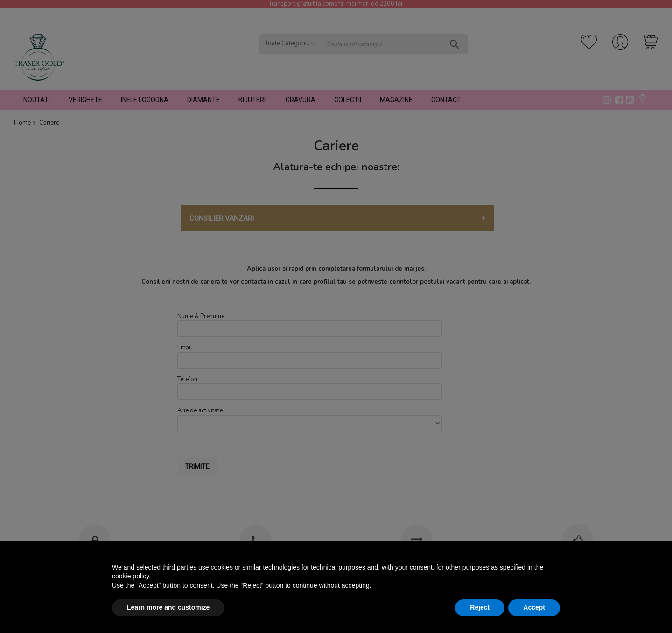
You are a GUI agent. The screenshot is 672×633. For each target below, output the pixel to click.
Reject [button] (480, 607)
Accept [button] (534, 607)
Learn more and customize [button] (168, 607)
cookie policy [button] (130, 576)
